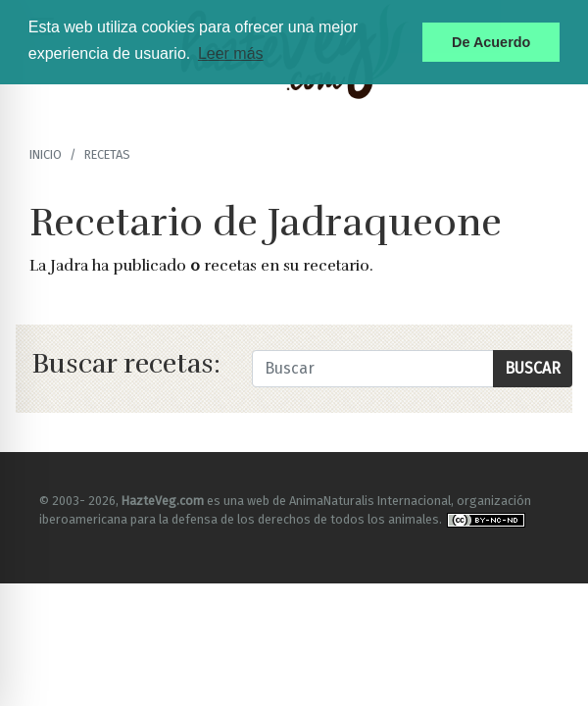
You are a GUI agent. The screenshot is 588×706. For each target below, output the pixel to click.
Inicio (46, 154)
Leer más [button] (231, 53)
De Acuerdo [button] (491, 42)
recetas (107, 154)
